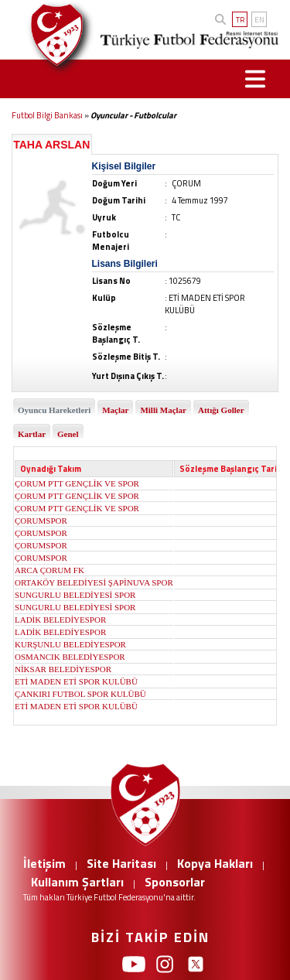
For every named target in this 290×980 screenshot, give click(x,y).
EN (259, 20)
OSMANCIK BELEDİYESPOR (70, 657)
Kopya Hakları (215, 863)
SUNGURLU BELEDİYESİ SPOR (75, 595)
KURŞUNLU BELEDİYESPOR (70, 644)
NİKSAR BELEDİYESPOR (63, 669)
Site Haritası (121, 863)
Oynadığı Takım (51, 469)
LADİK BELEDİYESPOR (60, 620)
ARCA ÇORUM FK (49, 570)
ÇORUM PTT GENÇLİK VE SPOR (77, 483)
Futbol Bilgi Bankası (47, 115)
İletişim (44, 863)
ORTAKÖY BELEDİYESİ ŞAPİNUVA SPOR (94, 582)
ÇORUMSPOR (41, 521)
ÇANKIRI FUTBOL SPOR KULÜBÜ (80, 694)
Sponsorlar (175, 882)
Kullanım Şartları (77, 882)
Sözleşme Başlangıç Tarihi (232, 469)
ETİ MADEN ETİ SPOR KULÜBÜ (76, 681)
